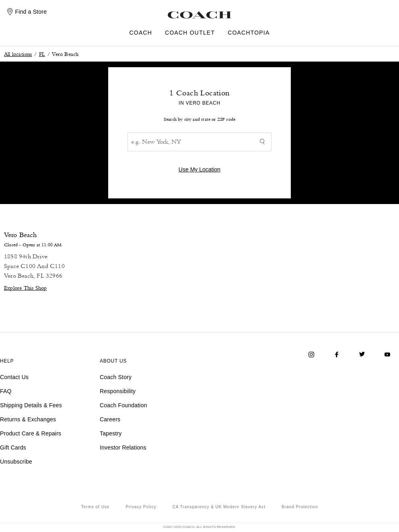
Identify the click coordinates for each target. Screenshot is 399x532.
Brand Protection (300, 507)
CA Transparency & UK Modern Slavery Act (219, 507)
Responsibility (118, 391)
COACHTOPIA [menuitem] (249, 33)
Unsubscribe (16, 462)
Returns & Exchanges (28, 419)
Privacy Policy (141, 507)
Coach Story (116, 377)
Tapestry (111, 433)
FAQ (6, 391)
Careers (110, 419)
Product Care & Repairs (31, 433)
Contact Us (14, 377)
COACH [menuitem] (141, 33)
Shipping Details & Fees (31, 405)
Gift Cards (13, 447)
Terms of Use (96, 507)
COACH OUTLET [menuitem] (190, 33)
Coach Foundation (123, 405)
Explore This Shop (25, 288)
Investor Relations (123, 447)
